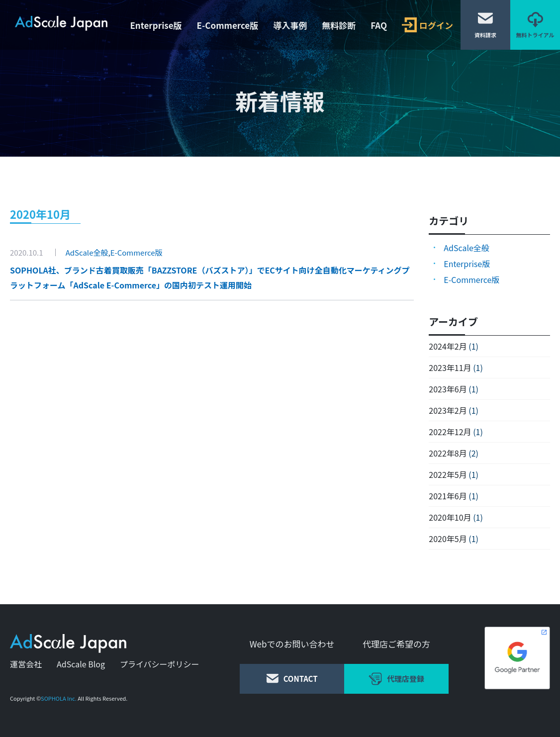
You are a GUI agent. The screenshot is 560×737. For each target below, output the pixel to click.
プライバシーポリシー (160, 664)
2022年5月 (448, 474)
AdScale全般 (87, 252)
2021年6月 (448, 496)
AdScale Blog (81, 664)
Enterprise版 (156, 25)
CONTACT (292, 679)
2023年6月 (448, 389)
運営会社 (26, 664)
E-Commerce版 (228, 25)
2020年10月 (450, 517)
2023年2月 (448, 410)
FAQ (379, 25)
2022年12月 (450, 432)
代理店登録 (396, 679)
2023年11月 (450, 368)
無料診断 (339, 25)
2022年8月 (448, 453)
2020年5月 (448, 539)
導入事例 (290, 25)
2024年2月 (448, 346)
